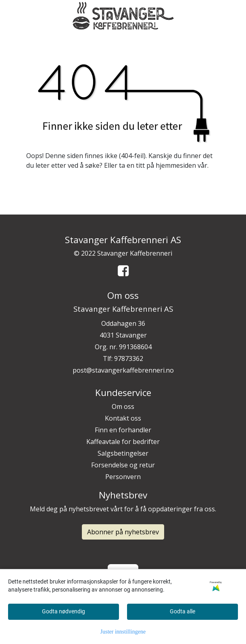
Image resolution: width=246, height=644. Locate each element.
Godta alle (182, 611)
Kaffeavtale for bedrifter (123, 442)
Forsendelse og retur (123, 465)
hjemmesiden (176, 165)
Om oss (123, 406)
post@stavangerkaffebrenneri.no (123, 370)
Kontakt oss (123, 418)
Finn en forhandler (123, 430)
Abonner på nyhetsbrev (123, 532)
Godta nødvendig (64, 611)
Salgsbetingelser (123, 453)
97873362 (129, 358)
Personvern (123, 477)
